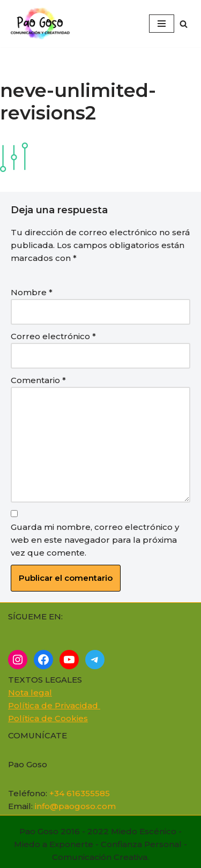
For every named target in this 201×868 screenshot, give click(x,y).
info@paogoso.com (75, 806)
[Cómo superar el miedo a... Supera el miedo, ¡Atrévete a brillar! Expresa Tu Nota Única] (43, 24)
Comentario (38, 380)
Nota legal (30, 693)
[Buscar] (184, 24)
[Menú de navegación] (162, 24)
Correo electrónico (53, 336)
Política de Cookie (46, 718)
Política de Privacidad (54, 705)
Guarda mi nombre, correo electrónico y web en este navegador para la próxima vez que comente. (95, 540)
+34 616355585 (80, 793)
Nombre (32, 292)
